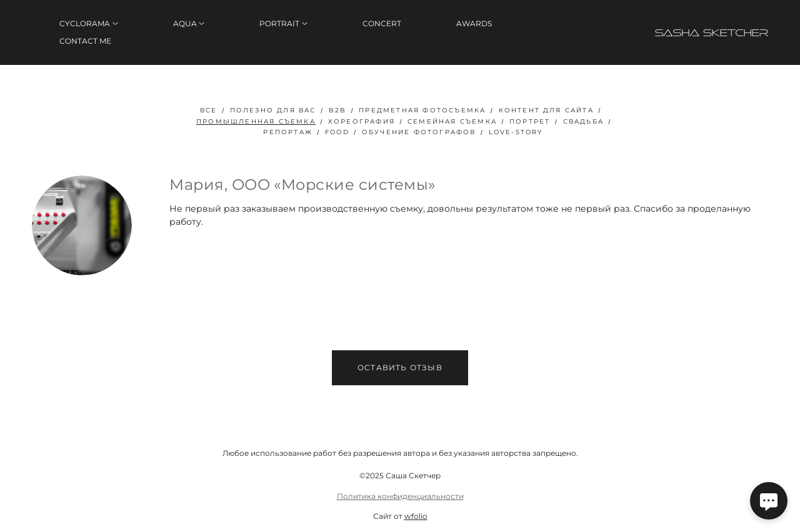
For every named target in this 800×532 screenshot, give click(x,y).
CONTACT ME (85, 41)
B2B (338, 110)
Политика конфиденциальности (400, 496)
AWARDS (474, 23)
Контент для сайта (546, 110)
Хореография (362, 121)
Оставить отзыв (400, 367)
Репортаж (288, 132)
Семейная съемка (452, 121)
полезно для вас (273, 110)
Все (209, 110)
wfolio (416, 516)
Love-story (516, 132)
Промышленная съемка (256, 121)
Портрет (530, 121)
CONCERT (382, 23)
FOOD (337, 132)
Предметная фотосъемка (422, 110)
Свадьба (583, 121)
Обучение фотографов (419, 132)
